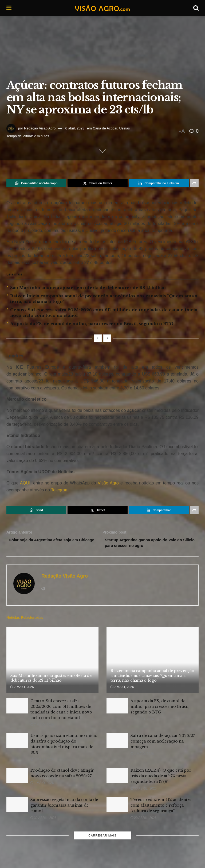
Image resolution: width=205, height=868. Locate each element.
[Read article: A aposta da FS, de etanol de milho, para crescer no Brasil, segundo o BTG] (117, 707)
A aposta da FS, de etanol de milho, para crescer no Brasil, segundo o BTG (92, 324)
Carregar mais (102, 837)
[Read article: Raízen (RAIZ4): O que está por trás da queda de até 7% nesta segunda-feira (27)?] (117, 777)
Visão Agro (108, 483)
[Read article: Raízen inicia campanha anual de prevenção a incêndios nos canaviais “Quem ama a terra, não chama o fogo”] (153, 662)
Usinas (125, 128)
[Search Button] (196, 8)
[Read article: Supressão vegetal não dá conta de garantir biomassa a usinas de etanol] (17, 806)
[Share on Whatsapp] (36, 183)
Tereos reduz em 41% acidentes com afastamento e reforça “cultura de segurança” (161, 807)
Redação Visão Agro (40, 128)
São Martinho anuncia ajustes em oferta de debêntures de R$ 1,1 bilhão (88, 288)
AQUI (24, 483)
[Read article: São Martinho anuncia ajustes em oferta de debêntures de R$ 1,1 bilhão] (52, 662)
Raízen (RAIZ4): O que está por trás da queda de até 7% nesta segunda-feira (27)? (161, 778)
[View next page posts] (107, 338)
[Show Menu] (9, 8)
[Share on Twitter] (97, 183)
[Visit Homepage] (102, 8)
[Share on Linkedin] (159, 183)
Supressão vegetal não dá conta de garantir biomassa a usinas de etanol (64, 807)
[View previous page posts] (98, 338)
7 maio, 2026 (22, 689)
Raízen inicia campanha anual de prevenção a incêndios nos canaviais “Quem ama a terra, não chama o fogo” (152, 677)
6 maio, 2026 (142, 721)
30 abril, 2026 (143, 790)
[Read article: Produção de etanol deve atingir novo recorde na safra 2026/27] (17, 777)
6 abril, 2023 (75, 128)
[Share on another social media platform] (194, 183)
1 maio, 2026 (142, 755)
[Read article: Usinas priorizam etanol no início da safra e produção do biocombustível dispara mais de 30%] (17, 742)
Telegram (60, 490)
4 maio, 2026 (42, 761)
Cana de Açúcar (105, 128)
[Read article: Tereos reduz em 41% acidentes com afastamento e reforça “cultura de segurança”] (117, 806)
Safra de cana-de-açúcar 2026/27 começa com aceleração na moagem (163, 743)
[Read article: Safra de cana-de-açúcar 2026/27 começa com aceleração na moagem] (117, 742)
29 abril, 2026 (143, 819)
